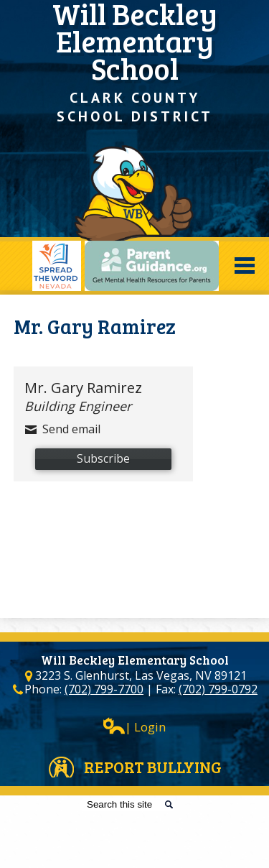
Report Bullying (153, 767)
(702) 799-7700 (104, 689)
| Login (134, 726)
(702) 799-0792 (218, 689)
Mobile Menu (245, 266)
